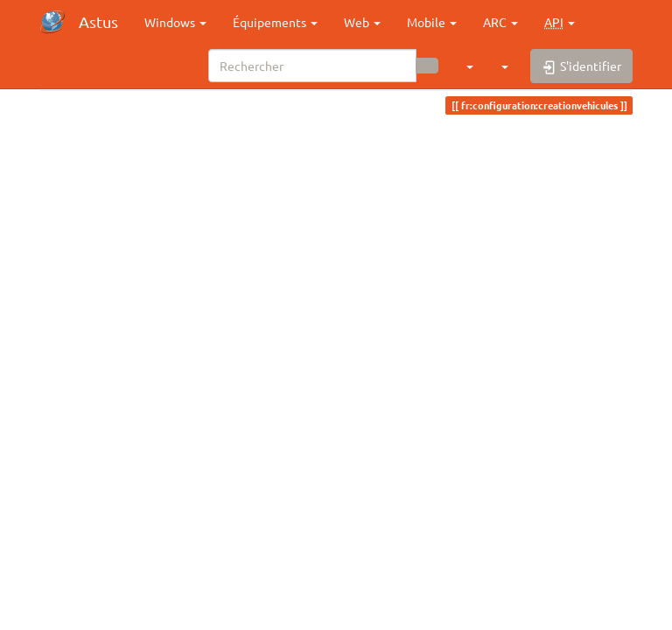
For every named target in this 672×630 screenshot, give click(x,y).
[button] (560, 22)
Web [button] (362, 22)
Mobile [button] (432, 22)
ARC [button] (500, 22)
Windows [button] (175, 22)
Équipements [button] (275, 22)
